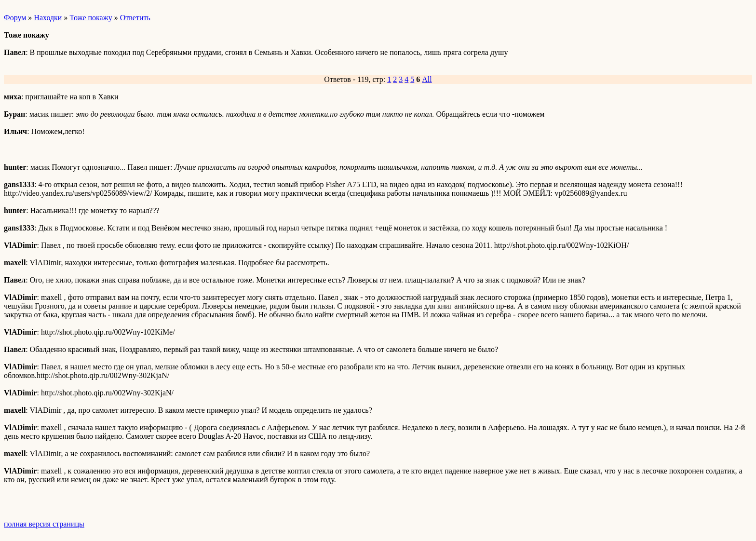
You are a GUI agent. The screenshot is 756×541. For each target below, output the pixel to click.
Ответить (135, 18)
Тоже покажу (91, 18)
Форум (15, 18)
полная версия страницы (44, 524)
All (427, 79)
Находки (48, 18)
